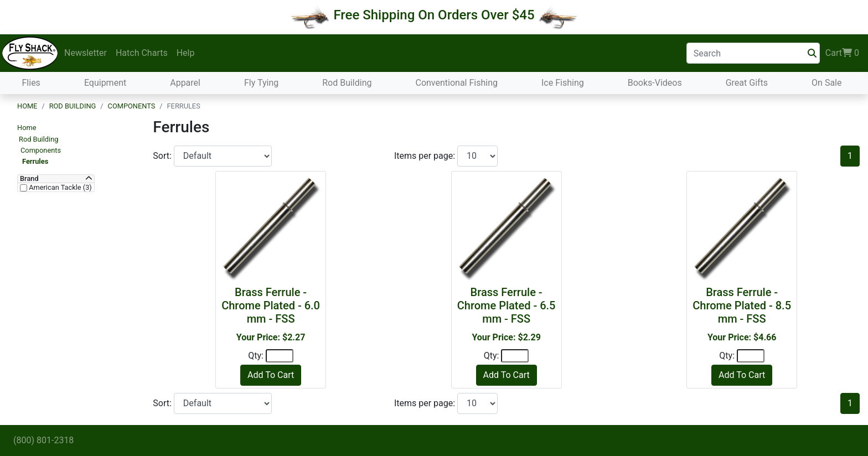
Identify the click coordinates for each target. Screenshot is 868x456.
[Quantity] (280, 356)
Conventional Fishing (456, 83)
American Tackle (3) (60, 188)
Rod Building (347, 83)
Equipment (105, 83)
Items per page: (426, 156)
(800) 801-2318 (43, 440)
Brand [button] (29, 179)
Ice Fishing (563, 83)
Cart (842, 53)
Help (186, 53)
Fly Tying (261, 83)
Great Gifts (747, 83)
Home (27, 106)
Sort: (163, 156)
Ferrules (35, 161)
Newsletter (86, 53)
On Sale (826, 83)
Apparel (185, 83)
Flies (31, 83)
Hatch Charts (142, 53)
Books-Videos (655, 83)
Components (132, 106)
